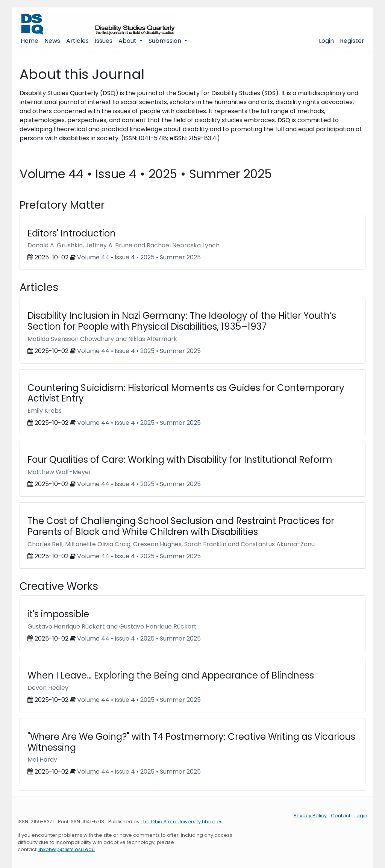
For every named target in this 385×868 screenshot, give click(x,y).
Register (352, 41)
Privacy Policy (310, 816)
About (128, 41)
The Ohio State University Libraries (182, 822)
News (52, 41)
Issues (104, 41)
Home (30, 41)
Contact (341, 816)
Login (326, 41)
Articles (77, 41)
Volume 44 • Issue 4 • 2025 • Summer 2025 (139, 257)
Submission (166, 41)
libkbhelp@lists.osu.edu (66, 849)
